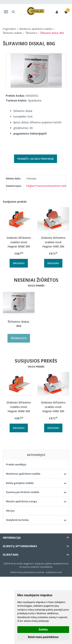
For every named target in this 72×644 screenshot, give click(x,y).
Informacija (12, 538)
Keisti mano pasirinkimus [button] (43, 637)
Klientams (11, 555)
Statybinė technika (17, 520)
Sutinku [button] (43, 629)
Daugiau (19, 263)
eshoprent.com (54, 572)
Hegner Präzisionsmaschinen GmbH (47, 186)
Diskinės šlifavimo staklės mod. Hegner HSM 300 (53, 242)
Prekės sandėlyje (16, 464)
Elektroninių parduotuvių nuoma (27, 572)
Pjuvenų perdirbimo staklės (23, 492)
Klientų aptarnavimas (20, 546)
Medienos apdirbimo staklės (23, 474)
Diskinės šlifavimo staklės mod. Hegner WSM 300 (19, 242)
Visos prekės (36, 286)
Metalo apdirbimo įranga (21, 501)
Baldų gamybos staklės (20, 483)
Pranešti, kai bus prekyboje (36, 159)
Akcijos (10, 511)
